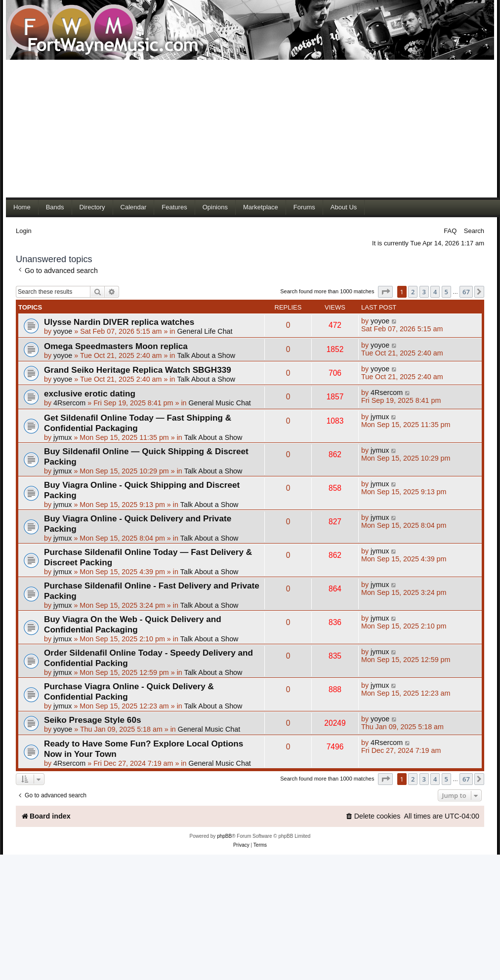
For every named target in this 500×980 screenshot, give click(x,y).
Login (24, 231)
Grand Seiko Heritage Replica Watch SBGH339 (138, 370)
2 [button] (413, 292)
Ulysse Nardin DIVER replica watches (119, 322)
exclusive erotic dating (90, 393)
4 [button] (435, 292)
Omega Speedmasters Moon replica (116, 346)
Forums (304, 207)
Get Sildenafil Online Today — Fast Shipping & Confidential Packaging (138, 423)
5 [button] (446, 292)
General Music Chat (219, 403)
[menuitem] (373, 816)
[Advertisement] (216, 128)
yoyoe (63, 331)
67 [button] (466, 292)
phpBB (224, 836)
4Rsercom (69, 403)
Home (22, 207)
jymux (62, 437)
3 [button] (424, 292)
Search (474, 231)
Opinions (215, 207)
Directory (92, 207)
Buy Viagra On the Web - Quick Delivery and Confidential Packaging (133, 624)
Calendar (134, 207)
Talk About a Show (206, 355)
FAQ (450, 231)
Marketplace (261, 207)
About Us (344, 207)
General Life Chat (205, 331)
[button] (385, 292)
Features (174, 207)
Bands (55, 207)
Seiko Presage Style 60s (92, 720)
